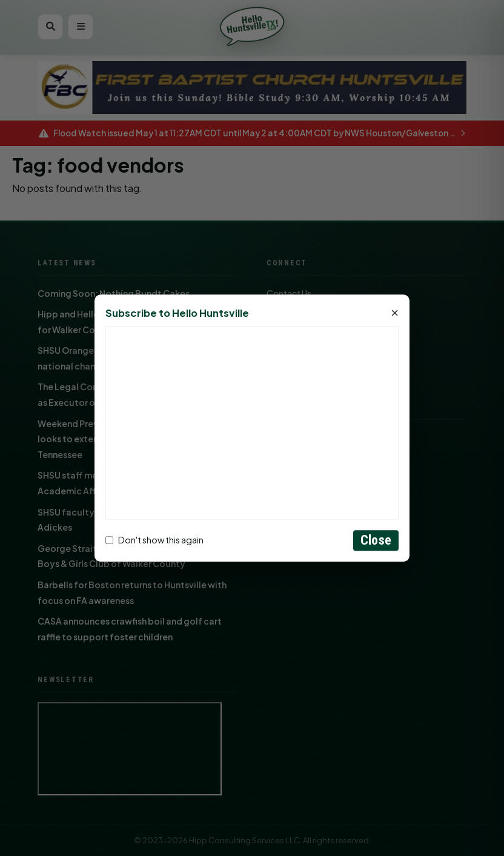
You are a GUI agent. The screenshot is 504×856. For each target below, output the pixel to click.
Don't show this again (154, 540)
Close (376, 540)
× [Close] (395, 313)
